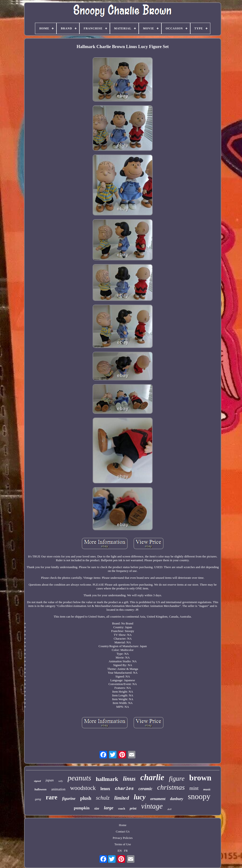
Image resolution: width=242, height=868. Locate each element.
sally (61, 781)
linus (129, 779)
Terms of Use (123, 844)
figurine (69, 799)
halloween (41, 789)
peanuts (79, 778)
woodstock (83, 788)
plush (86, 798)
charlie (152, 777)
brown (200, 778)
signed (37, 781)
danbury (177, 799)
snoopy (199, 797)
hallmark (107, 779)
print (133, 808)
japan (50, 780)
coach (122, 809)
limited (122, 798)
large (109, 808)
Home (123, 825)
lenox (105, 789)
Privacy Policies (123, 838)
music (207, 789)
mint (194, 788)
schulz (103, 798)
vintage (152, 806)
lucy (140, 797)
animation (58, 789)
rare (52, 797)
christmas (171, 787)
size (97, 808)
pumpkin (82, 808)
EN (120, 851)
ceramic (145, 789)
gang (38, 799)
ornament (158, 799)
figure (177, 778)
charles (124, 789)
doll (169, 809)
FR (126, 851)
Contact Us (123, 831)
